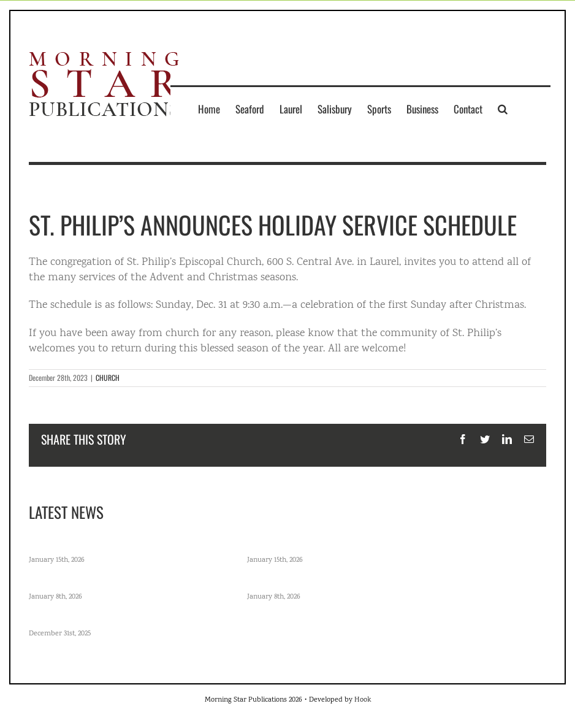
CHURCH (108, 377)
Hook (363, 700)
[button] (503, 109)
